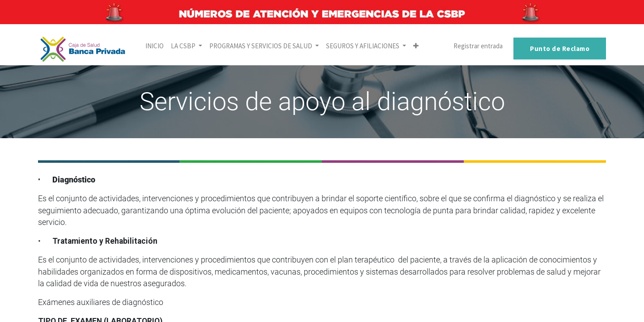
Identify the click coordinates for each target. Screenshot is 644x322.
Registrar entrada (478, 46)
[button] (416, 46)
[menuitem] (155, 46)
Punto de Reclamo (560, 49)
